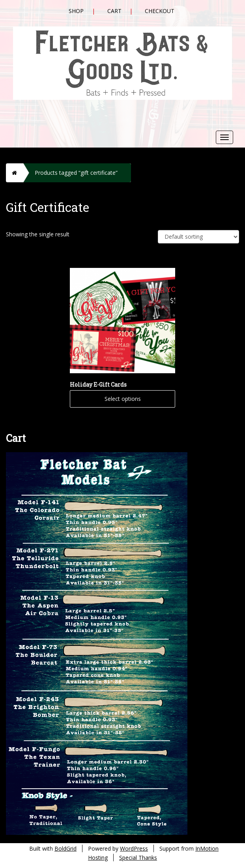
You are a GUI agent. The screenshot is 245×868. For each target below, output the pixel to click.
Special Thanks (138, 858)
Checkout (160, 11)
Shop (76, 11)
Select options (123, 399)
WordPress (134, 848)
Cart (114, 11)
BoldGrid (65, 848)
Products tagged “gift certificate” (76, 173)
